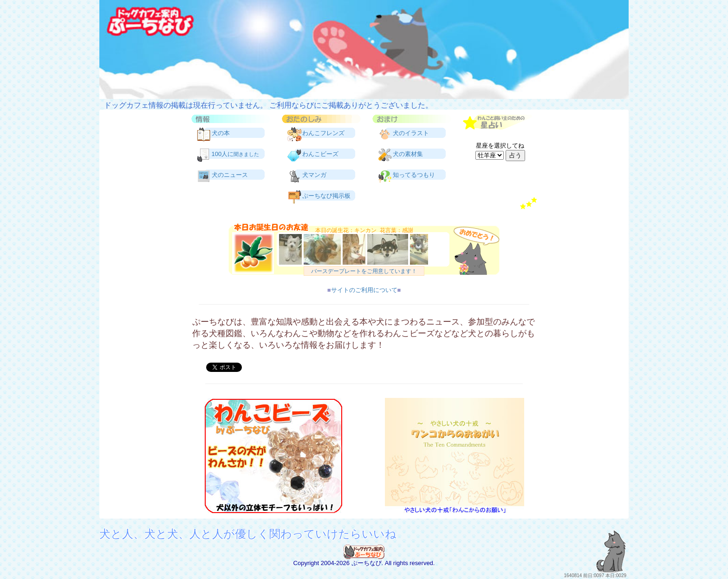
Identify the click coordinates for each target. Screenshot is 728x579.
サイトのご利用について (364, 290)
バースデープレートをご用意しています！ (364, 271)
